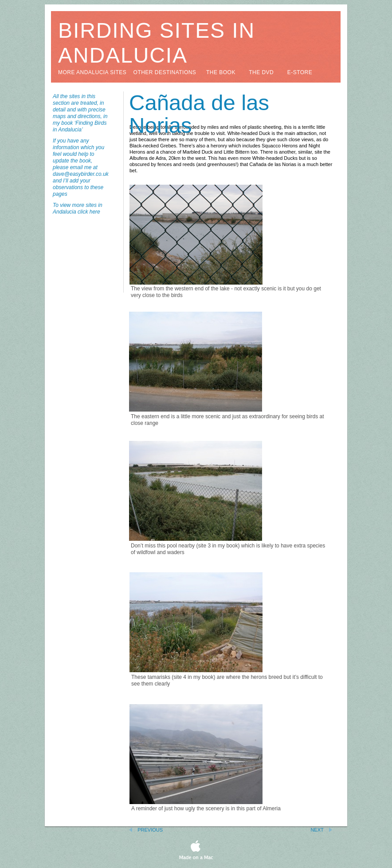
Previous (150, 830)
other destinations (165, 72)
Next (317, 830)
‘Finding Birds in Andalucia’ (80, 126)
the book (221, 72)
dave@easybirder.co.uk (81, 174)
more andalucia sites (92, 72)
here (95, 212)
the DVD (261, 72)
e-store (300, 72)
